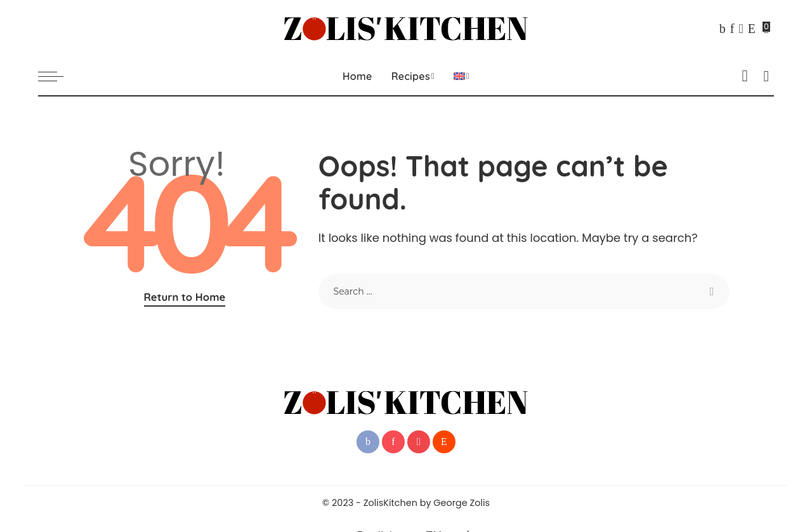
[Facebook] (723, 29)
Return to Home (185, 297)
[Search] (766, 76)
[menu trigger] (57, 76)
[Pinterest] (732, 29)
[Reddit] (752, 29)
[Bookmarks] (767, 29)
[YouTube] (741, 29)
